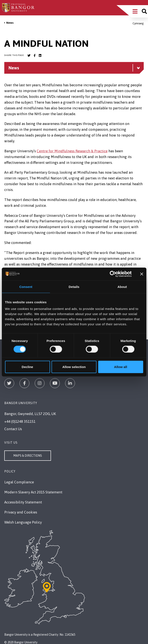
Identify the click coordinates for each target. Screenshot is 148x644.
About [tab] (122, 287)
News (10, 23)
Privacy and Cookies (21, 512)
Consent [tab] (26, 287)
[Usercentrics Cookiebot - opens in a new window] (113, 274)
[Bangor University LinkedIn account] (40, 56)
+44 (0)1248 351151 (20, 421)
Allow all (121, 367)
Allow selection (74, 367)
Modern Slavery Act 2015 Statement (33, 492)
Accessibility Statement (23, 502)
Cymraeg (138, 23)
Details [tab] (74, 287)
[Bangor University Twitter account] (29, 56)
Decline (27, 367)
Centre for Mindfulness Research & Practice (72, 151)
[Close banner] (142, 274)
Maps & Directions (28, 456)
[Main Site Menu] (135, 11)
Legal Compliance (19, 482)
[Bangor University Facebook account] (34, 56)
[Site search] (144, 11)
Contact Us (13, 429)
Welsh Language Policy (23, 522)
